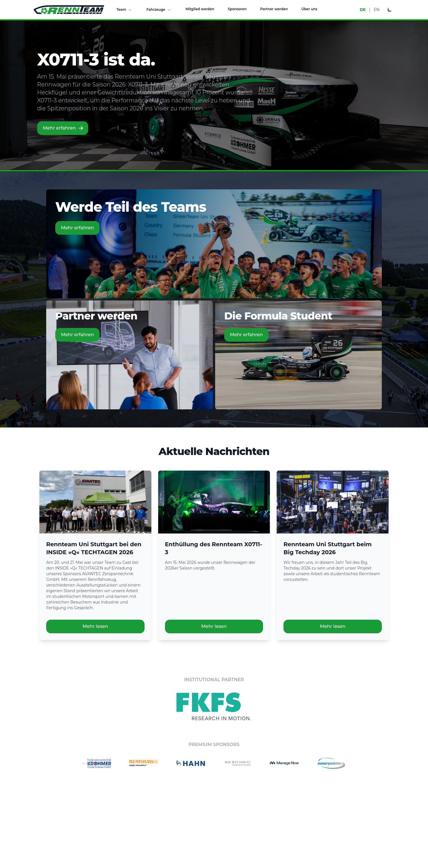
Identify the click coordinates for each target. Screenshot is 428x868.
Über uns (309, 9)
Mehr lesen (95, 626)
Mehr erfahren (63, 128)
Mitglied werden (200, 9)
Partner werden (274, 9)
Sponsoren (237, 9)
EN (377, 10)
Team (125, 10)
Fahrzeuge (159, 10)
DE (363, 10)
